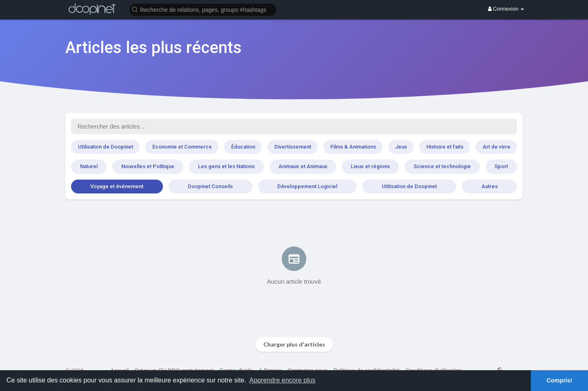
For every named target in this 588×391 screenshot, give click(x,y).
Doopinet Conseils (210, 186)
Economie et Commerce (182, 147)
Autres (490, 186)
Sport (501, 166)
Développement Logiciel (307, 186)
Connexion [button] (506, 9)
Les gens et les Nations (226, 166)
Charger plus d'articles (294, 344)
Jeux (401, 147)
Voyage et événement (117, 186)
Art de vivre (497, 147)
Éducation (243, 147)
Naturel (89, 166)
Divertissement (293, 147)
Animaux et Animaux (303, 166)
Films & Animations (353, 147)
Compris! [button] (559, 380)
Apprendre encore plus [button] (283, 380)
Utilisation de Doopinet (106, 147)
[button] (203, 9)
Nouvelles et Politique (148, 166)
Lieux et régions (370, 166)
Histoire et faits (445, 147)
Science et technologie (442, 166)
